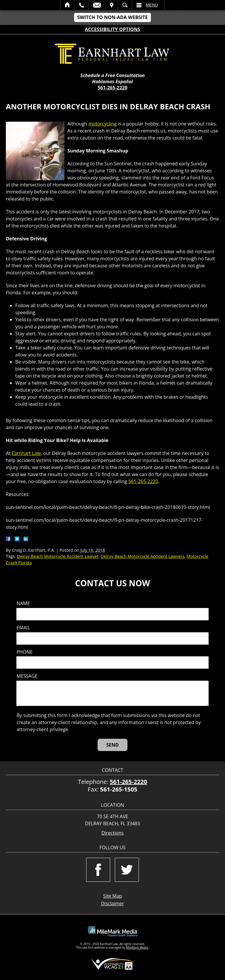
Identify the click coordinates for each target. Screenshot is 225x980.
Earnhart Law (26, 453)
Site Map (113, 896)
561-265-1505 (119, 789)
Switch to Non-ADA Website (112, 17)
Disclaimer (112, 903)
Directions (112, 833)
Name (23, 603)
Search (125, 5)
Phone (24, 652)
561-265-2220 (112, 88)
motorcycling (103, 124)
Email (97, 5)
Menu (152, 5)
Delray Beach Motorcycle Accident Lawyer (58, 556)
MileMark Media (137, 947)
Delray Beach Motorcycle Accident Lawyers (143, 556)
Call (82, 5)
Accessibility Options (113, 29)
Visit (112, 5)
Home (68, 5)
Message (27, 676)
